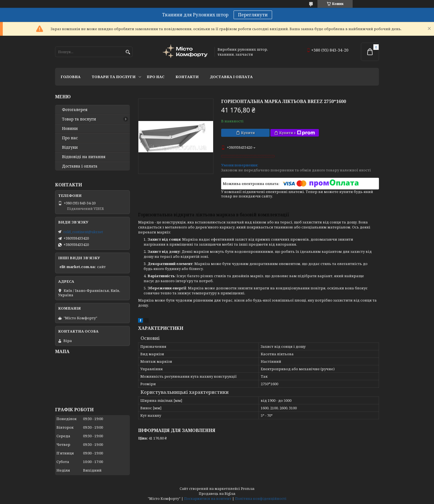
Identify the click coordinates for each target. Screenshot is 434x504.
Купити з (297, 133)
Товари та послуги (114, 77)
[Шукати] (128, 52)
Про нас (156, 77)
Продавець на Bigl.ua (217, 494)
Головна (71, 77)
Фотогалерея (75, 110)
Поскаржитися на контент (208, 499)
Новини (70, 128)
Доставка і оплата (231, 77)
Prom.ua (248, 489)
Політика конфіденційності (261, 499)
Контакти (187, 77)
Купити (248, 133)
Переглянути (253, 15)
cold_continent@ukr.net (83, 232)
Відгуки (70, 147)
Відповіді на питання (84, 157)
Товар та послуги (79, 119)
